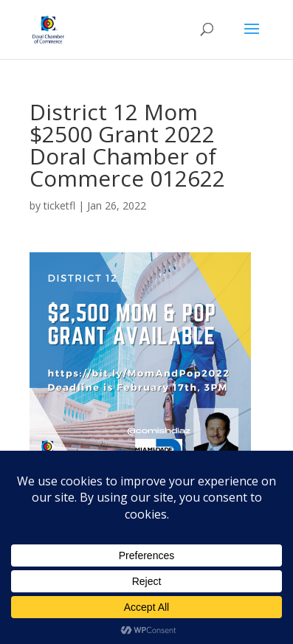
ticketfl (59, 205)
